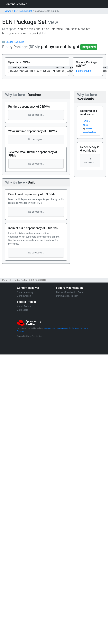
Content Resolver (16, 4)
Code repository (25, 292)
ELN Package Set (23, 11)
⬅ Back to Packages (13, 42)
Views (8, 11)
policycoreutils (84, 71)
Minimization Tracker (67, 296)
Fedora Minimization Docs (70, 292)
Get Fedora (23, 310)
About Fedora (24, 306)
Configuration (24, 296)
